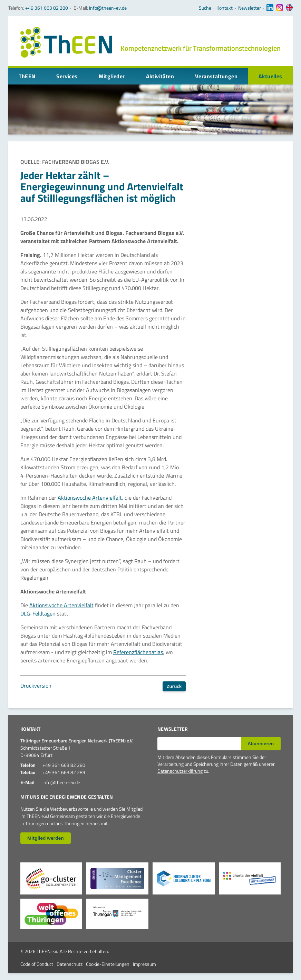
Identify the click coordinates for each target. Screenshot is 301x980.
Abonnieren (261, 743)
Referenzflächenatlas (138, 652)
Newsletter (250, 8)
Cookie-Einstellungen (108, 964)
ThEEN (27, 76)
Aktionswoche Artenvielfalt (90, 498)
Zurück (174, 686)
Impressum (144, 964)
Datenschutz (70, 964)
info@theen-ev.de (108, 8)
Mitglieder (112, 76)
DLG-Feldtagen (38, 613)
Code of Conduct (37, 964)
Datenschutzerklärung (180, 771)
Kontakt (225, 8)
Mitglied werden (46, 838)
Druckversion (36, 686)
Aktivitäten (160, 76)
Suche (205, 8)
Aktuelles (270, 76)
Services (67, 76)
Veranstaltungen (216, 76)
